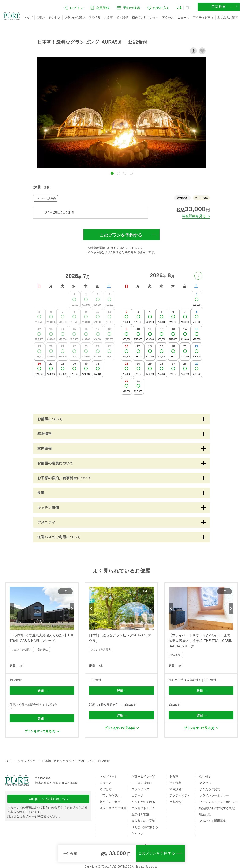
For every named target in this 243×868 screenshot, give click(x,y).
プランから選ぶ (75, 18)
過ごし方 (55, 18)
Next (72, 608)
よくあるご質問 (228, 18)
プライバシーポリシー (214, 795)
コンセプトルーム (143, 808)
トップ (28, 18)
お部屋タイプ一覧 (143, 776)
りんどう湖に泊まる (145, 827)
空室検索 (175, 802)
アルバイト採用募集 (213, 821)
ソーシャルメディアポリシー (218, 802)
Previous (12, 608)
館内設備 (122, 18)
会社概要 (205, 776)
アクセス (168, 18)
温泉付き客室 (140, 814)
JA (179, 8)
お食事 (108, 18)
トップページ (109, 776)
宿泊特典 (94, 18)
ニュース (183, 18)
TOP (8, 761)
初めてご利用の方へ (145, 18)
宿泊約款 (205, 814)
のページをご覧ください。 (34, 816)
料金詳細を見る (194, 216)
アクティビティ (203, 18)
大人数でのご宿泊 (143, 821)
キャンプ (137, 833)
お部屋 (41, 18)
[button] (112, 173)
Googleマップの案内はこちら (48, 799)
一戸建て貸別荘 (142, 783)
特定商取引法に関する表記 (217, 808)
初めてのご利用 (110, 802)
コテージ (137, 795)
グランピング (27, 761)
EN (188, 8)
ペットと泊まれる (143, 802)
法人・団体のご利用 (113, 808)
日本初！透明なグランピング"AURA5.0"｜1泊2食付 (76, 761)
